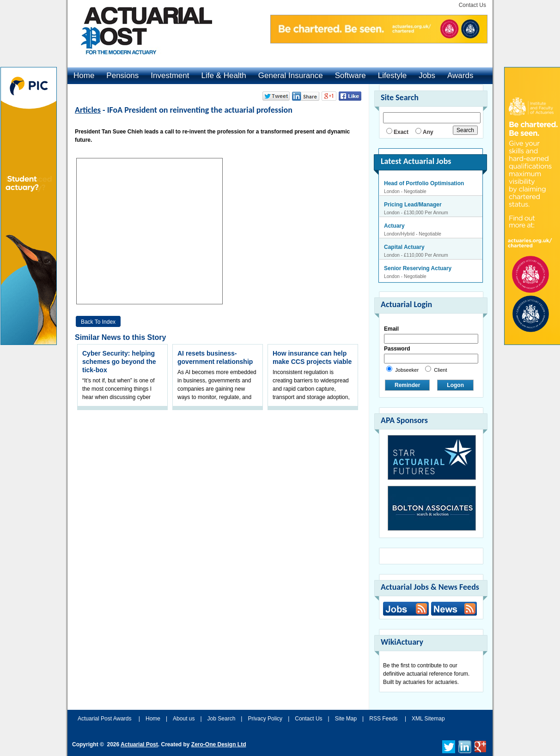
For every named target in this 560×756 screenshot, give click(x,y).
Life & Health (223, 76)
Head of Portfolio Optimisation (424, 183)
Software (350, 76)
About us (184, 719)
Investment (170, 76)
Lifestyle (392, 76)
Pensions (122, 76)
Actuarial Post (139, 744)
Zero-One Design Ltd (219, 744)
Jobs (427, 76)
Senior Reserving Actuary (418, 268)
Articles (88, 110)
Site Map (346, 719)
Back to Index (98, 322)
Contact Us (472, 5)
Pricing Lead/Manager (413, 205)
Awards (460, 76)
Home (84, 76)
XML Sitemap (428, 719)
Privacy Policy (265, 719)
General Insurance (291, 76)
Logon (455, 385)
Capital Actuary (404, 247)
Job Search (222, 719)
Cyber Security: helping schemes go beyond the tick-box (119, 362)
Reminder (407, 385)
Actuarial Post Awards (105, 719)
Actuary (394, 226)
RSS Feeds (383, 719)
